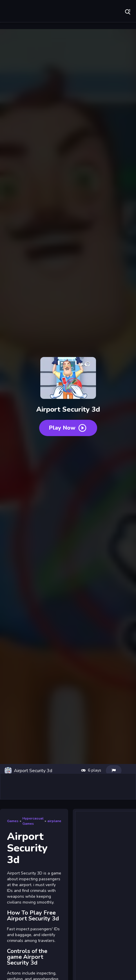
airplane (54, 821)
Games (13, 821)
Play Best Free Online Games (38, 12)
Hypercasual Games (33, 821)
